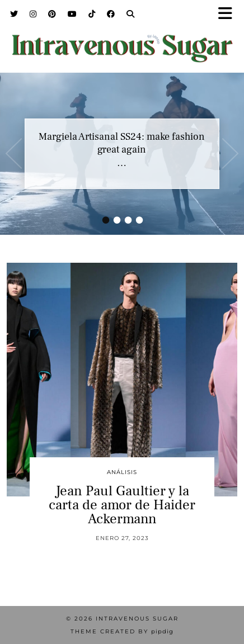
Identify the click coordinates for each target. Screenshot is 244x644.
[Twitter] (14, 14)
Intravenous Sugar (137, 619)
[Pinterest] (52, 14)
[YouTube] (72, 14)
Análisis (122, 472)
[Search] (131, 14)
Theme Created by (122, 631)
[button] (229, 14)
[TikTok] (92, 14)
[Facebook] (111, 14)
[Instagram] (33, 14)
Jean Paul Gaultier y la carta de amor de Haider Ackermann (122, 505)
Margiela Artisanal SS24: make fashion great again (122, 143)
